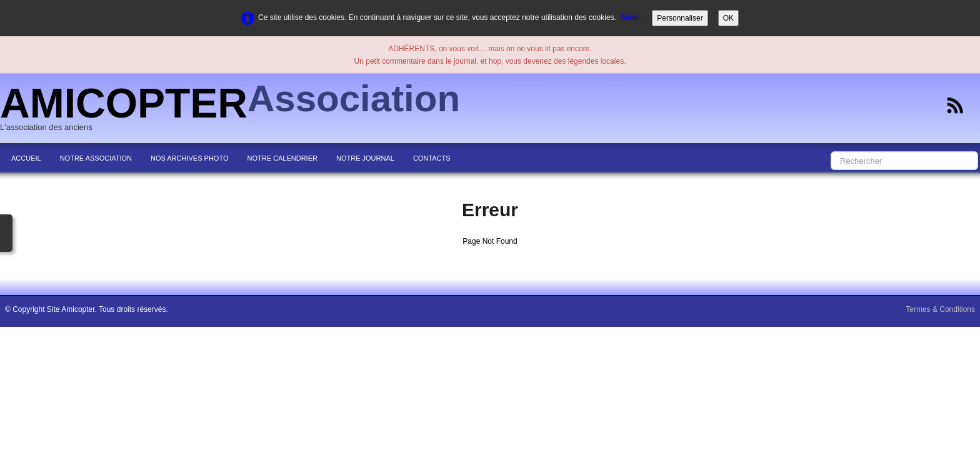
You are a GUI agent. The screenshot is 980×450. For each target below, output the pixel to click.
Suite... (633, 17)
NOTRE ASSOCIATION (96, 158)
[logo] (235, 109)
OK (728, 18)
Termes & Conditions (940, 309)
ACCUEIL (26, 158)
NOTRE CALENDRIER (282, 158)
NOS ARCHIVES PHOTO (190, 158)
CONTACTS (432, 158)
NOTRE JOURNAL (365, 158)
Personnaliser (680, 18)
